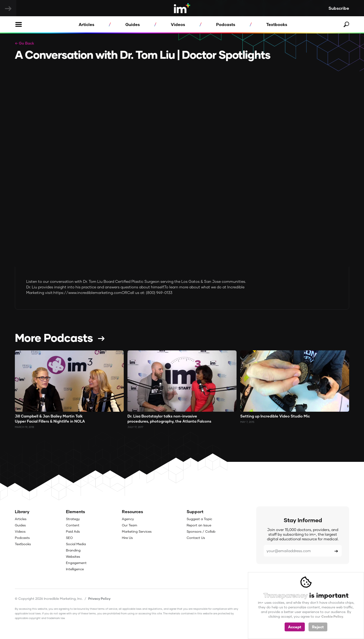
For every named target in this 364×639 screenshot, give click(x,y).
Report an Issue (199, 525)
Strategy (73, 519)
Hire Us (127, 538)
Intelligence (75, 569)
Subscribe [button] (339, 8)
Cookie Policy (332, 616)
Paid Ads (73, 531)
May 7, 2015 (247, 422)
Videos (178, 24)
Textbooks (277, 24)
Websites (73, 556)
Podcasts (226, 24)
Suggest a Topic (199, 519)
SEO (69, 538)
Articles (86, 24)
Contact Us (196, 538)
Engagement (76, 563)
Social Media (76, 544)
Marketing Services (137, 531)
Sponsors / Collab (201, 531)
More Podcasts (54, 337)
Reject (318, 627)
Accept (295, 627)
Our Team (130, 525)
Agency (128, 519)
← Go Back (24, 43)
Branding (73, 550)
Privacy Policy (99, 598)
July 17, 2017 (135, 427)
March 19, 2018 (24, 427)
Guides (133, 24)
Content (73, 525)
